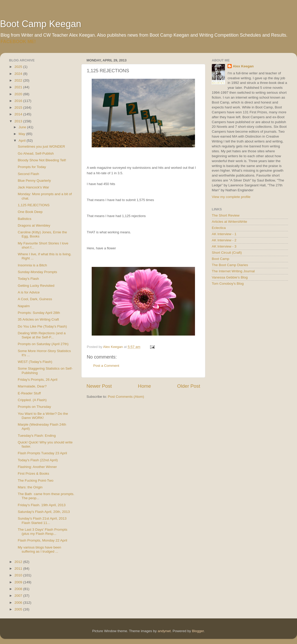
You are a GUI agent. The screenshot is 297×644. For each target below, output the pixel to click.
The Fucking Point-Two (36, 480)
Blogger (198, 631)
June (23, 127)
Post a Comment (106, 366)
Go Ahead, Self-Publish (36, 153)
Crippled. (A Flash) (32, 400)
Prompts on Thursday (34, 407)
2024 (19, 74)
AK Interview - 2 (224, 240)
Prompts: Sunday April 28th (39, 313)
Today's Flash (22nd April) (38, 460)
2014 (19, 114)
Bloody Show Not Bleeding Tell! (42, 160)
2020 (19, 94)
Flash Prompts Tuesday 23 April (42, 453)
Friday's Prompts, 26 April (38, 380)
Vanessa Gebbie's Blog (230, 277)
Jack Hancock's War (33, 187)
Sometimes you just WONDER (41, 146)
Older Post (189, 386)
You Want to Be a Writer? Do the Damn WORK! (43, 416)
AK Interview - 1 (224, 234)
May (22, 134)
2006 (19, 603)
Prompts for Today (32, 167)
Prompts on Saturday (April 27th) (43, 344)
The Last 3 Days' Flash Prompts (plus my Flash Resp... (43, 532)
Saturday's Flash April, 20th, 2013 (44, 512)
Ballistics (25, 219)
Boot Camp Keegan (41, 24)
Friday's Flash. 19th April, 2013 (42, 505)
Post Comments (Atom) (126, 397)
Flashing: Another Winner (37, 467)
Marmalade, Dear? (32, 386)
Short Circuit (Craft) (227, 253)
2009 (19, 582)
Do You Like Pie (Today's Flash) (42, 326)
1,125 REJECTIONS (34, 205)
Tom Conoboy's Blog (228, 284)
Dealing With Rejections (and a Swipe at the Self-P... (42, 335)
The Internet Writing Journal (233, 271)
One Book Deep (30, 212)
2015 (19, 108)
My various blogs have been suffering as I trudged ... (40, 549)
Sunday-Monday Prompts (37, 272)
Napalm (24, 306)
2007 (19, 596)
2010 (19, 575)
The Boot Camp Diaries (230, 265)
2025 (19, 67)
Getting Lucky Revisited (36, 286)
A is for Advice (29, 292)
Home (144, 386)
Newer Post (99, 386)
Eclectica (219, 228)
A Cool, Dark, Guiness (35, 299)
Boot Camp (221, 259)
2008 (19, 589)
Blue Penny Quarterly (34, 181)
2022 (19, 80)
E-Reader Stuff (29, 393)
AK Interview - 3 (224, 246)
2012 (19, 562)
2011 (19, 569)
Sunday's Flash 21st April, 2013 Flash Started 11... (42, 520)
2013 (19, 121)
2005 (19, 609)
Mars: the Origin (30, 487)
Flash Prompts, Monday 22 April (42, 540)
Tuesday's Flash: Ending (37, 436)
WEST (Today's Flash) (35, 362)
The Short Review (226, 215)
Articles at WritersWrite (229, 222)
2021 (19, 87)
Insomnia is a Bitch (32, 265)
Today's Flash (28, 279)
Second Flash (29, 174)
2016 (19, 101)
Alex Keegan (243, 66)
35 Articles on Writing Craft (38, 319)
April (23, 141)
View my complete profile (231, 197)
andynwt (164, 631)
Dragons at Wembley (34, 225)
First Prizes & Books (34, 474)
